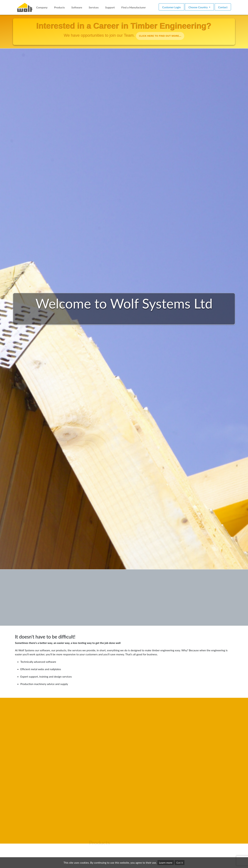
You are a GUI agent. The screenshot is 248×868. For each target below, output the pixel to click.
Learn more (166, 863)
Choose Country (198, 7)
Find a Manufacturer (134, 7)
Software (77, 7)
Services (94, 7)
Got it (180, 863)
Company (42, 7)
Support (110, 7)
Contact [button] (223, 7)
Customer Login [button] (171, 7)
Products (59, 7)
